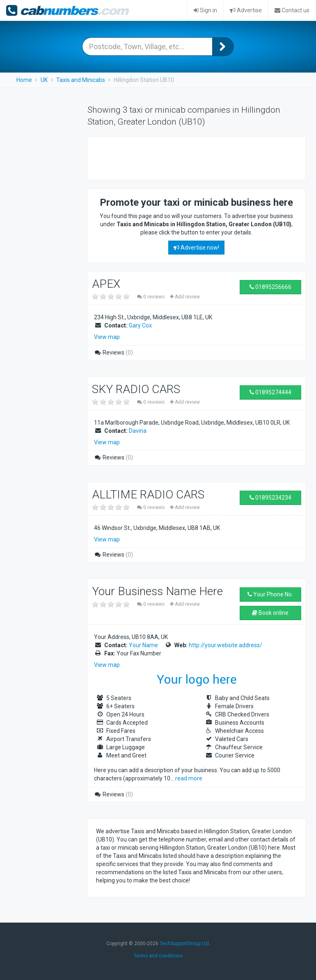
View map (107, 337)
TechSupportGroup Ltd (184, 944)
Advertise (246, 10)
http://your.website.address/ (226, 645)
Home (24, 80)
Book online (270, 613)
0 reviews (151, 297)
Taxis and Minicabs (81, 80)
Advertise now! (196, 248)
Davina (138, 431)
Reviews (113, 352)
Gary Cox (140, 325)
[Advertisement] (192, 157)
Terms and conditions (158, 956)
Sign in (205, 10)
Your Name (143, 645)
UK (44, 80)
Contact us (292, 10)
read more (189, 778)
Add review (185, 297)
